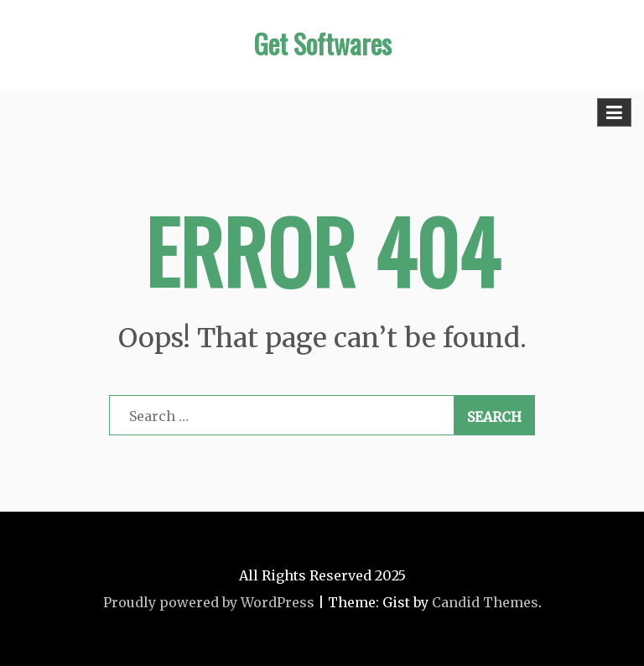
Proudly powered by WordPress (209, 602)
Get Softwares (322, 43)
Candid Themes (485, 602)
